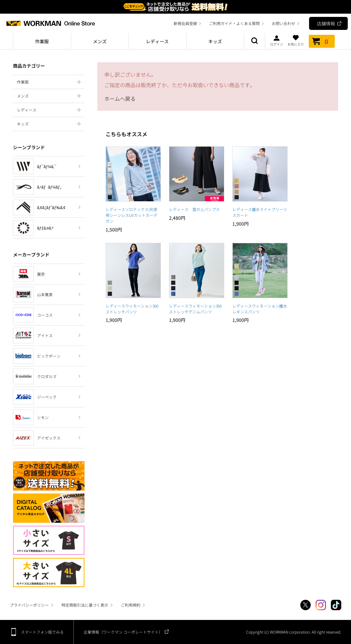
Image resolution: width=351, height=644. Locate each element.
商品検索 (254, 41)
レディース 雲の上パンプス (194, 209)
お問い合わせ (283, 23)
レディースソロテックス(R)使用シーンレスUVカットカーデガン (131, 215)
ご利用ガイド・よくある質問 (234, 23)
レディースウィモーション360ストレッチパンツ (132, 309)
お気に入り (296, 40)
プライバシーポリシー (29, 605)
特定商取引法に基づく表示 (85, 605)
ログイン (277, 40)
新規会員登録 (185, 23)
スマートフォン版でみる (42, 632)
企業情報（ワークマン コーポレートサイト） (123, 632)
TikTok (336, 605)
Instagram (321, 605)
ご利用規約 (131, 605)
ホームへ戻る (120, 99)
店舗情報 (326, 23)
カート (322, 41)
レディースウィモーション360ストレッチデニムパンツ (195, 309)
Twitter (305, 605)
